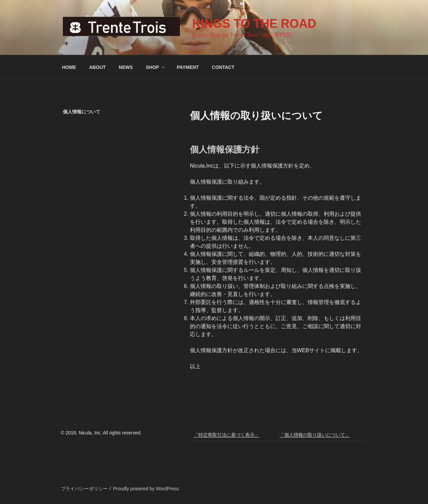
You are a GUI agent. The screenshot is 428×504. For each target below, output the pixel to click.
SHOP (156, 67)
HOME (69, 67)
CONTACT (223, 67)
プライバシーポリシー (84, 489)
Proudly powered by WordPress (146, 489)
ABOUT (97, 67)
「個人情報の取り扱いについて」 (315, 435)
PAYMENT (188, 67)
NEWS (126, 67)
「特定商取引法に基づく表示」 (226, 435)
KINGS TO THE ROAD (254, 24)
